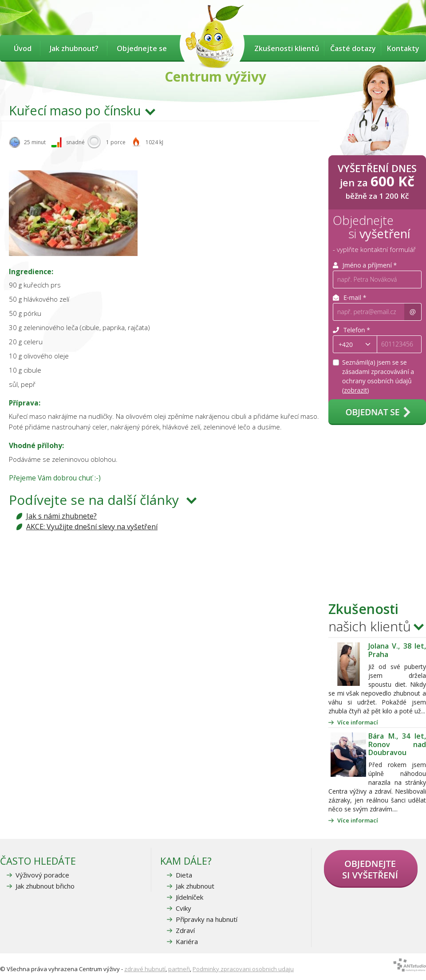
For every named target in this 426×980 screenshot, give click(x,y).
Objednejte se (142, 48)
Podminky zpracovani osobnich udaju (243, 969)
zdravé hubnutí (145, 969)
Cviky (183, 908)
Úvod (23, 48)
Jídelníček (189, 897)
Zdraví (185, 930)
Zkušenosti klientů (287, 48)
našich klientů (370, 618)
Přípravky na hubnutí (207, 919)
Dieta (184, 875)
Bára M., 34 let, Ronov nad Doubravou (397, 744)
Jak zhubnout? (74, 48)
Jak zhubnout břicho (45, 886)
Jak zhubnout (195, 886)
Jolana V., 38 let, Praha (397, 650)
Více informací (358, 722)
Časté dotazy (353, 48)
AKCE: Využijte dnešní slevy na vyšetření (92, 527)
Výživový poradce (42, 875)
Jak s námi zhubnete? (61, 516)
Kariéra (187, 941)
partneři (179, 969)
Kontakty (403, 48)
